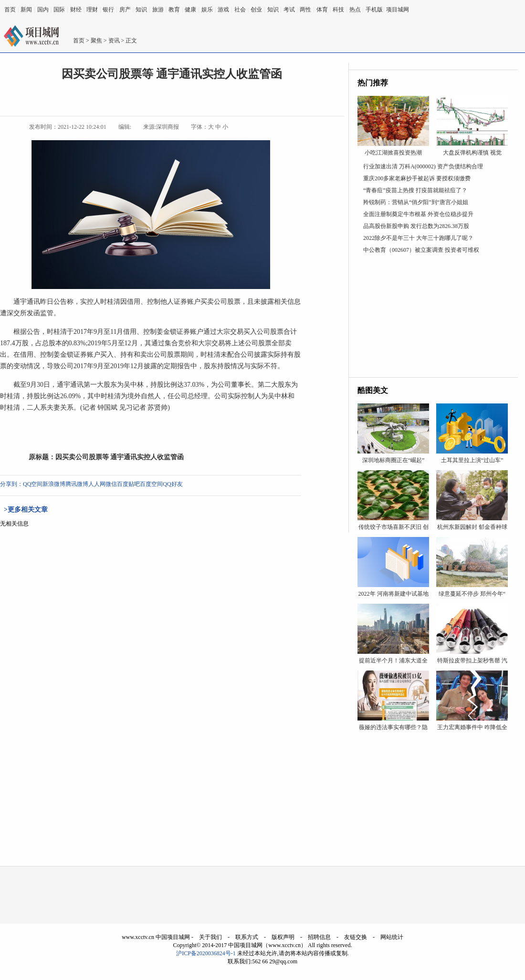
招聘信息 (319, 937)
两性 (305, 10)
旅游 (158, 10)
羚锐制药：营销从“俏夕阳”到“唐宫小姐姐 (416, 202)
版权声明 (283, 937)
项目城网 (398, 10)
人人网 (97, 484)
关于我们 (210, 937)
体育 (322, 10)
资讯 (114, 41)
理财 (92, 10)
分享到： (11, 484)
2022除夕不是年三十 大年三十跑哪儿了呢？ (418, 238)
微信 (111, 484)
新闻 (26, 10)
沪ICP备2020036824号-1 (206, 953)
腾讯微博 (77, 484)
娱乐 (207, 10)
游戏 (223, 10)
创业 (256, 10)
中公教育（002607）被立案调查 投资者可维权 (421, 250)
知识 (141, 10)
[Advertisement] (433, 318)
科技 (338, 10)
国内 (43, 10)
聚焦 (96, 41)
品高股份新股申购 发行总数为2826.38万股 (416, 226)
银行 (108, 10)
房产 (125, 10)
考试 (289, 10)
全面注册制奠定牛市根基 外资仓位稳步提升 (418, 214)
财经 (76, 10)
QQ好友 (173, 484)
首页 (10, 10)
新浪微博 (54, 484)
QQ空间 (33, 484)
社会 (240, 10)
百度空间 (151, 484)
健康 (190, 10)
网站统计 (392, 937)
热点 (355, 10)
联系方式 (247, 937)
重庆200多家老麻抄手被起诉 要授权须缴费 (417, 178)
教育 (174, 10)
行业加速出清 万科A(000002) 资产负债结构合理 (423, 166)
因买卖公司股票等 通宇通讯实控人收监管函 (120, 457)
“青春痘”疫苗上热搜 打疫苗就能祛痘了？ (415, 190)
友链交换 (356, 937)
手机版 (374, 10)
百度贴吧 (128, 484)
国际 (59, 10)
